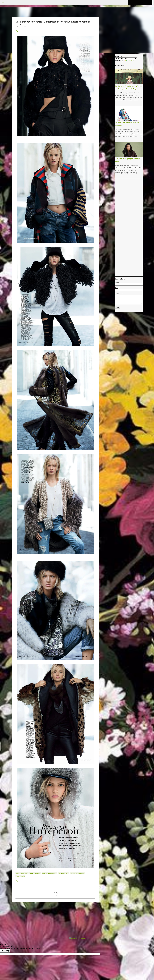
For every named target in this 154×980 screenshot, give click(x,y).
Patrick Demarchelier (77, 873)
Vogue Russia (20, 876)
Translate (129, 61)
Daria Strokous (35, 873)
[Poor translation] (7, 951)
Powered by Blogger (77, 938)
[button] (17, 31)
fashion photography (49, 873)
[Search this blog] (142, 2)
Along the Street (22, 873)
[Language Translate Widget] (126, 59)
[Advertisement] (55, 919)
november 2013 (64, 873)
